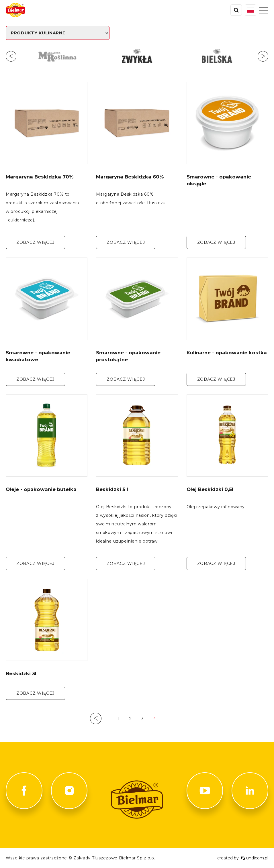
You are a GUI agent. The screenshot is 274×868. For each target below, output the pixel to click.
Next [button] (263, 56)
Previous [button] (11, 56)
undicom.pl (255, 858)
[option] (57, 56)
